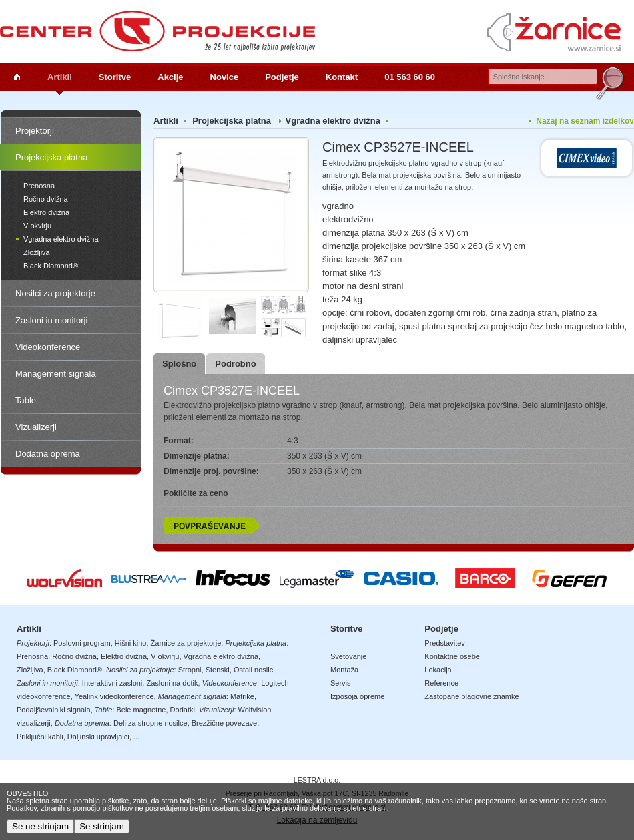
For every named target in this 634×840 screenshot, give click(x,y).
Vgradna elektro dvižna (61, 239)
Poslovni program (82, 643)
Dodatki (183, 710)
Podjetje (282, 77)
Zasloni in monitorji (51, 320)
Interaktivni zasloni (112, 683)
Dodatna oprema (48, 454)
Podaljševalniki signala (54, 710)
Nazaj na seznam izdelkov (585, 121)
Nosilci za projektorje (55, 293)
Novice (225, 77)
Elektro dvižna (46, 212)
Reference (441, 683)
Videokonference (48, 347)
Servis (341, 683)
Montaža (344, 670)
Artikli (60, 77)
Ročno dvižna (46, 199)
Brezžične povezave (224, 723)
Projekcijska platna (51, 157)
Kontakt (342, 77)
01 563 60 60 (410, 77)
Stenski (218, 670)
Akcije (170, 77)
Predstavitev (445, 643)
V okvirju (37, 226)
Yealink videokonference (114, 696)
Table (26, 400)
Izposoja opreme (357, 696)
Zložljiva (37, 252)
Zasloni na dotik (172, 683)
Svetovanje (348, 656)
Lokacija (438, 670)
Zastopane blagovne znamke (471, 696)
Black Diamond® (51, 266)
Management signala (56, 374)
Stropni (190, 670)
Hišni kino (131, 643)
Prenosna (39, 186)
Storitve (115, 77)
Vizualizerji (36, 427)
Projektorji (35, 131)
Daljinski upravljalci (98, 737)
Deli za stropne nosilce (150, 723)
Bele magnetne (141, 710)
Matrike (242, 696)
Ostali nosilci (254, 670)
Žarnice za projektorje (186, 643)
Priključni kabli (40, 737)
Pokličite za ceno (196, 493)
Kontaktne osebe (452, 656)
